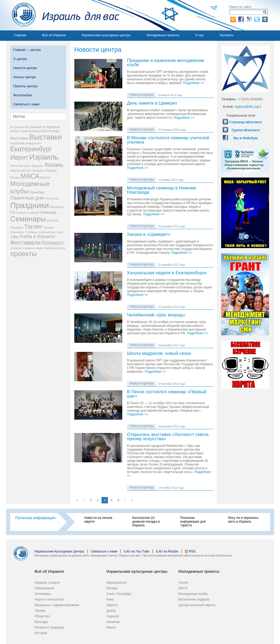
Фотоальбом (23, 95)
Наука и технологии (49, 599)
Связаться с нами (26, 104)
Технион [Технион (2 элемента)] (49, 228)
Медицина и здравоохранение (57, 605)
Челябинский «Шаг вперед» (156, 315)
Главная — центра (27, 50)
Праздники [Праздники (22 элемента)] (30, 205)
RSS (192, 551)
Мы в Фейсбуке (246, 138)
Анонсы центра (25, 77)
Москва (112, 588)
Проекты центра (25, 86)
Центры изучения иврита (197, 605)
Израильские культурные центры (106, 35)
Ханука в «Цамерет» (149, 235)
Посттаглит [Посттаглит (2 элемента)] (52, 198)
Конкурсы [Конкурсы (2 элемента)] (39, 170)
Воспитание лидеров (194, 599)
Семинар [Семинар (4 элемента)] (48, 212)
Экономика (43, 594)
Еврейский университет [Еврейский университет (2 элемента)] (26, 143)
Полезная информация (35, 518)
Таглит (183, 583)
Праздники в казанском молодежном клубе (166, 63)
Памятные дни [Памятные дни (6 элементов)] (27, 198)
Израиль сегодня (47, 583)
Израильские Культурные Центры (60, 551)
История (41, 633)
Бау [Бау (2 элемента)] (27, 127)
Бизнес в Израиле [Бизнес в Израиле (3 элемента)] (45, 127)
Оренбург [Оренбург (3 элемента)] (37, 192)
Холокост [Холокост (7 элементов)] (53, 243)
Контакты (227, 35)
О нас (200, 35)
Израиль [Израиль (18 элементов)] (44, 157)
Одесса (112, 605)
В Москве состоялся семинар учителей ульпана (168, 140)
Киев (110, 599)
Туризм (40, 611)
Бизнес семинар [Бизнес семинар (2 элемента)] (21, 131)
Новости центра (25, 68)
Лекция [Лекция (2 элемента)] (15, 177)
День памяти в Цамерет (152, 103)
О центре (20, 59)
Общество (42, 616)
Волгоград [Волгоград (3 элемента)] (51, 131)
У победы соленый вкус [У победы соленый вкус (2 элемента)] (40, 232)
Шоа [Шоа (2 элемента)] (62, 248)
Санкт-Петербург (119, 594)
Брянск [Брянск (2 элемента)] (37, 131)
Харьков (113, 616)
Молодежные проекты (163, 35)
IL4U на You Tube (137, 551)
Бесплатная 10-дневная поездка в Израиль (146, 522)
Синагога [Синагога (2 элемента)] (53, 220)
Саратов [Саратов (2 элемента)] (33, 213)
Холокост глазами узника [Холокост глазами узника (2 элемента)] (27, 248)
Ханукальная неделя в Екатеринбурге (167, 273)
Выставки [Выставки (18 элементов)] (46, 137)
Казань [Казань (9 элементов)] (54, 165)
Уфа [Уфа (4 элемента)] (15, 236)
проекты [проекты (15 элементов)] (24, 254)
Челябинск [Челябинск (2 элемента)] (51, 248)
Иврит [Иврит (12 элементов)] (19, 157)
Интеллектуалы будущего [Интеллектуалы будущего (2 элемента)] (27, 166)
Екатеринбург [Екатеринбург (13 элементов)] (31, 149)
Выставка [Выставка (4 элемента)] (19, 138)
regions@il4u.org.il (248, 107)
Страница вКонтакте (246, 122)
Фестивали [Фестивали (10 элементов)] (26, 243)
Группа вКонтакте (246, 130)
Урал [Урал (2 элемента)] (60, 232)
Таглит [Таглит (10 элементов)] (33, 227)
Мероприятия (117, 583)
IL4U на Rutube (167, 551)
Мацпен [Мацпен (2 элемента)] (45, 177)
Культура (41, 622)
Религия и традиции (49, 627)
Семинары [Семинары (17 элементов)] (28, 219)
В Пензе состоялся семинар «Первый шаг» (167, 394)
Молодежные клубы (193, 594)
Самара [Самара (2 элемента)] (21, 213)
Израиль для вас (63, 15)
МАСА (183, 588)
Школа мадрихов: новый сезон (159, 354)
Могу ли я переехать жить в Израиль (244, 520)
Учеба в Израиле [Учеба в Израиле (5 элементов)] (37, 236)
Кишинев (113, 622)
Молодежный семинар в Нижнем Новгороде (162, 190)
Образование (44, 588)
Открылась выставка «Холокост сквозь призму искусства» (168, 437)
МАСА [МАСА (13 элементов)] (30, 176)
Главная (20, 35)
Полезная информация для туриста (193, 522)
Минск (111, 627)
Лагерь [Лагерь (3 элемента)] (51, 170)
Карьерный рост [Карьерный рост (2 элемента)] (21, 170)
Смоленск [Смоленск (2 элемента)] (17, 228)
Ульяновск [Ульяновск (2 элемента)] (17, 232)
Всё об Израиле (54, 35)
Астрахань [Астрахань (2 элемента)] (17, 127)
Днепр (111, 611)
